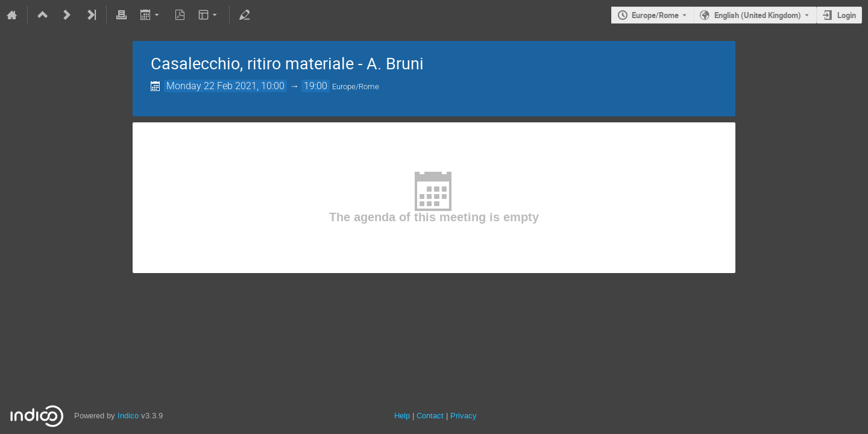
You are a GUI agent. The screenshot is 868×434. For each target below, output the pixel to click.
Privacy (464, 416)
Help (402, 416)
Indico (128, 416)
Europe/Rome (655, 15)
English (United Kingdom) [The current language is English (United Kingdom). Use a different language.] (758, 15)
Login (847, 15)
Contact (430, 416)
